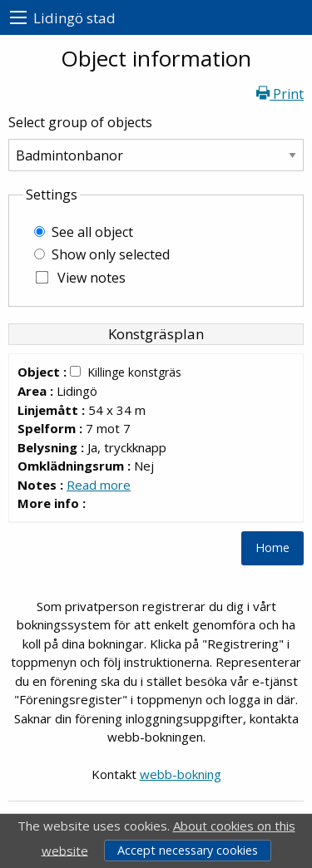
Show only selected (111, 254)
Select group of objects (80, 122)
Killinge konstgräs (134, 372)
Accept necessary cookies (188, 850)
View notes (92, 278)
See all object (92, 232)
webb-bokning (181, 774)
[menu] (18, 18)
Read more (99, 485)
